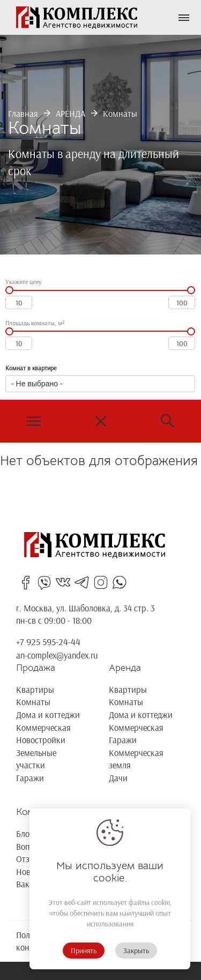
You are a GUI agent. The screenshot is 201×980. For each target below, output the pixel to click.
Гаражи (30, 778)
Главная (23, 113)
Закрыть (136, 951)
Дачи (118, 778)
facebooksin (25, 582)
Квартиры (35, 689)
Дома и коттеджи (48, 715)
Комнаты (120, 113)
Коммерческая (43, 727)
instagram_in (100, 582)
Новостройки (41, 740)
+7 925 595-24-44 (48, 642)
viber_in (44, 582)
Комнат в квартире (31, 368)
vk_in (63, 582)
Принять (84, 951)
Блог (24, 833)
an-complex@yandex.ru (57, 655)
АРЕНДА (70, 113)
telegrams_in (82, 582)
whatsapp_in (119, 582)
